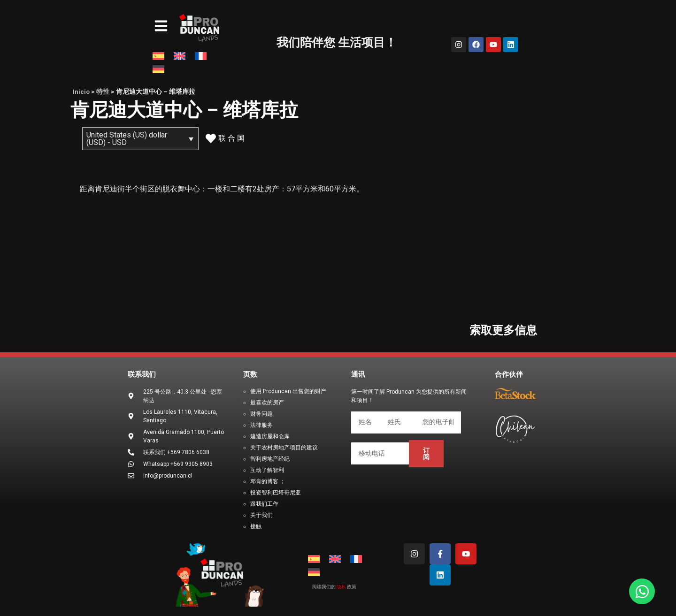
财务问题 (261, 414)
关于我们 (261, 515)
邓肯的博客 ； (268, 481)
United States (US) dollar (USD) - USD (127, 139)
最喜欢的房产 (267, 403)
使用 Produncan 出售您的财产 (288, 391)
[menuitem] (158, 56)
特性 (103, 91)
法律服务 (261, 425)
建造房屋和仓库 (270, 436)
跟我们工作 (264, 504)
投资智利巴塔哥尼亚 (276, 493)
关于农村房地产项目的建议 (284, 448)
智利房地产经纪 (270, 459)
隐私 (341, 587)
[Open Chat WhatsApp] (642, 591)
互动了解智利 (267, 470)
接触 (256, 526)
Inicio (81, 91)
